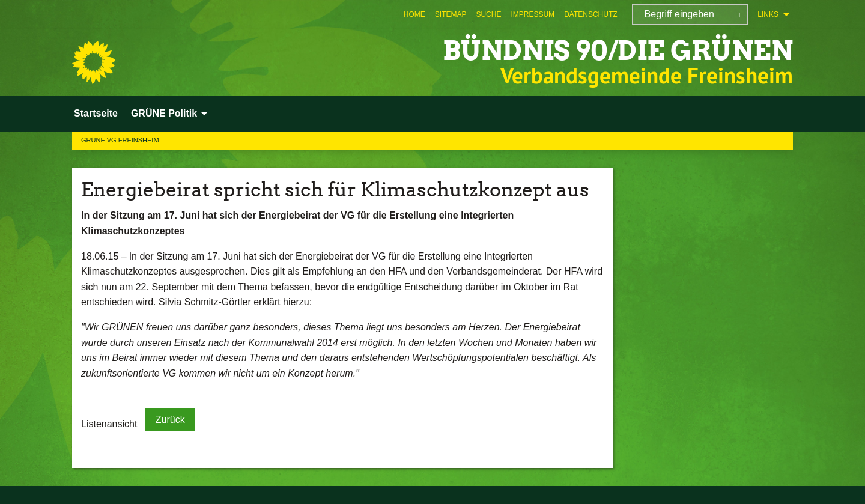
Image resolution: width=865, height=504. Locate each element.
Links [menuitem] (768, 14)
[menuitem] (414, 14)
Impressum (533, 14)
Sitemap (451, 14)
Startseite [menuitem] (96, 113)
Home (414, 14)
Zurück (170, 420)
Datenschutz (590, 14)
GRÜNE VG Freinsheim (120, 140)
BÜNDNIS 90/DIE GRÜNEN (618, 51)
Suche (488, 14)
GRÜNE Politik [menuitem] (164, 113)
